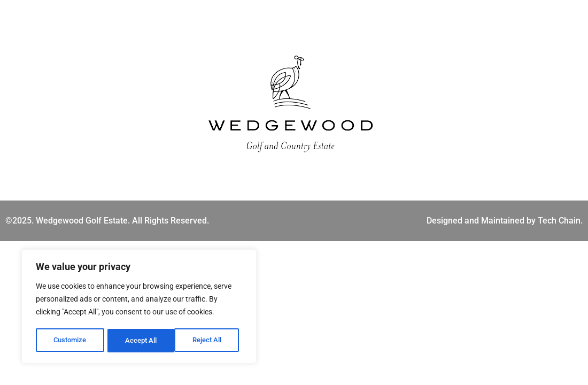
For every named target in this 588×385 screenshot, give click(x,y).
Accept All (210, 341)
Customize (70, 341)
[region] (139, 307)
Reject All (140, 341)
